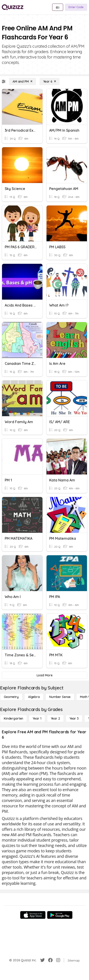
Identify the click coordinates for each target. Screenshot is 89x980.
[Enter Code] (76, 7)
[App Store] (33, 915)
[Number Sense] (60, 697)
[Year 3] (74, 718)
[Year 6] (50, 81)
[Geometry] (11, 697)
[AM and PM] (22, 81)
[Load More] (44, 675)
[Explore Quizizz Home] (13, 7)
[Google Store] (60, 915)
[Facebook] (50, 960)
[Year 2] (55, 718)
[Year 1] (37, 718)
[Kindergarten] (13, 718)
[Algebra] (34, 697)
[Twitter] (42, 960)
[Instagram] (58, 960)
